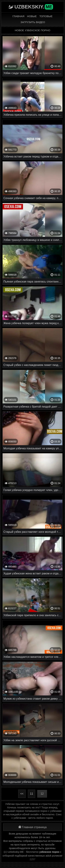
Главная (18, 16)
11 (32, 794)
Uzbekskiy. (34, 7)
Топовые (46, 16)
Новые (32, 16)
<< (22, 794)
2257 (32, 859)
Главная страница (32, 827)
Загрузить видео (33, 22)
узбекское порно (49, 852)
